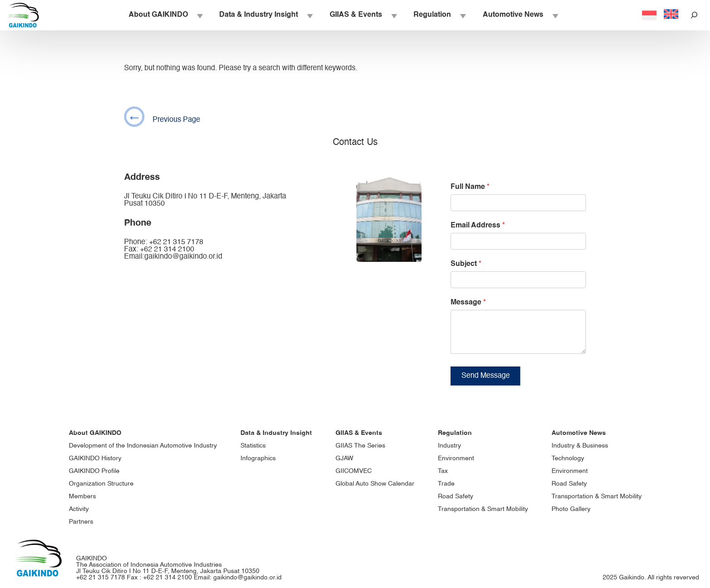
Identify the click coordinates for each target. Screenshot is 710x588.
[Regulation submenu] (462, 15)
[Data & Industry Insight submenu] (309, 15)
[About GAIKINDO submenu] (199, 15)
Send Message (486, 383)
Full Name (470, 187)
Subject (466, 264)
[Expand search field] (694, 15)
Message (468, 303)
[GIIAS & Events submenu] (393, 15)
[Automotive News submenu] (555, 15)
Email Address (478, 226)
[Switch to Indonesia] (649, 16)
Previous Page (162, 117)
